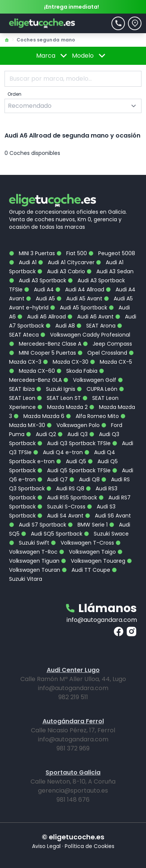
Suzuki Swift (29, 543)
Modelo (90, 56)
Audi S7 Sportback (38, 525)
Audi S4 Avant (60, 516)
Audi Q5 (71, 461)
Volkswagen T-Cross (82, 543)
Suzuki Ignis (56, 389)
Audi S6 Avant (108, 516)
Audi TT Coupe (86, 570)
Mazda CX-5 (111, 362)
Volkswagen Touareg (93, 561)
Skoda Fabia (77, 371)
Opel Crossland (102, 353)
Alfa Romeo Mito (92, 416)
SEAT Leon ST (59, 398)
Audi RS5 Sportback (67, 498)
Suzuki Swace (106, 534)
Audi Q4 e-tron (58, 452)
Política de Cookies (90, 846)
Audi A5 (40, 299)
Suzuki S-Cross (61, 507)
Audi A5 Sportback (79, 308)
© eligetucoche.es (73, 837)
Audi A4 (39, 289)
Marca (53, 56)
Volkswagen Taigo (87, 552)
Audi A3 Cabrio (61, 271)
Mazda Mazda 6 (39, 416)
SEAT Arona (96, 326)
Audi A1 (23, 262)
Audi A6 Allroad (42, 317)
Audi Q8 (84, 479)
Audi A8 (60, 326)
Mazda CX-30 (66, 362)
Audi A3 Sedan (110, 271)
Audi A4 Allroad (80, 289)
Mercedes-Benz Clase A (45, 344)
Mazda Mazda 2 (62, 407)
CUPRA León (97, 389)
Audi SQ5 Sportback (52, 534)
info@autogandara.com (102, 620)
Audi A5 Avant (79, 299)
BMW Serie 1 (88, 525)
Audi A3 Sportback (38, 280)
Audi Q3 (73, 434)
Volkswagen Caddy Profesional (85, 335)
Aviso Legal (46, 846)
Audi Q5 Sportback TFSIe (74, 470)
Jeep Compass (107, 344)
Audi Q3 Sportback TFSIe (74, 443)
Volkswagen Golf (90, 380)
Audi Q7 (52, 479)
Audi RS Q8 (65, 488)
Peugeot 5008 (112, 253)
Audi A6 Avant (90, 317)
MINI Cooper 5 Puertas (43, 353)
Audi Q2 (41, 434)
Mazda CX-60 (32, 371)
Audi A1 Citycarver (66, 262)
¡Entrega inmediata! (71, 7)
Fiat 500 (72, 253)
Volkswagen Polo (73, 425)
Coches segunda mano (46, 40)
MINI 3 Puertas (32, 253)
